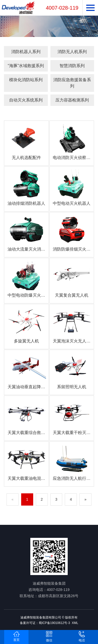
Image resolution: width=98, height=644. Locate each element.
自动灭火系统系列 (26, 100)
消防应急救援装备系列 (72, 83)
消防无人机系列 (72, 52)
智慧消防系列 (72, 66)
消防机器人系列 (26, 52)
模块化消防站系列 (26, 80)
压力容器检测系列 (72, 100)
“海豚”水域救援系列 (26, 66)
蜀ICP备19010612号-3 (54, 623)
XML (75, 623)
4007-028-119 (62, 8)
